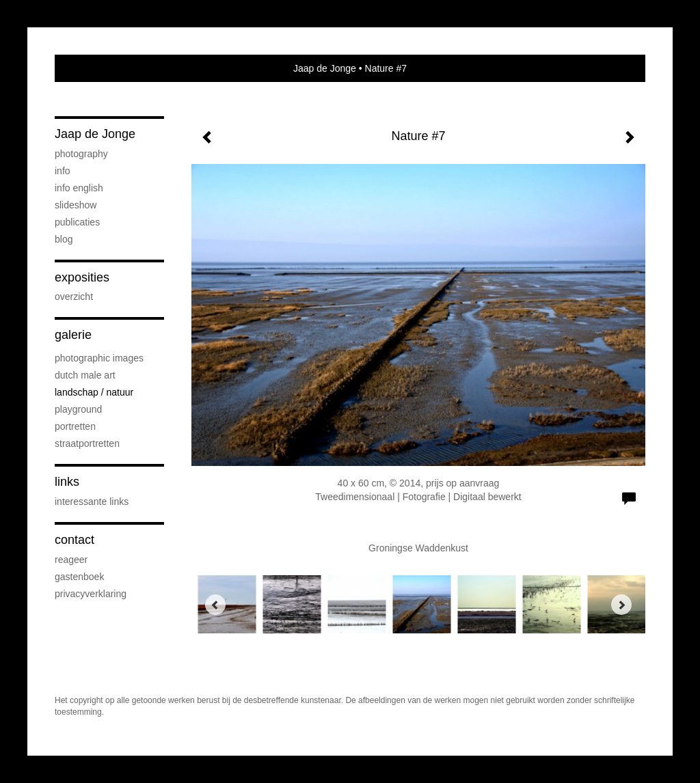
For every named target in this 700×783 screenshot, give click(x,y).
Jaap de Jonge (325, 68)
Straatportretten (87, 443)
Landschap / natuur (94, 392)
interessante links (92, 502)
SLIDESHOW (76, 205)
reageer (71, 560)
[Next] (621, 605)
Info (63, 171)
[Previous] (215, 605)
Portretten (75, 426)
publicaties (77, 222)
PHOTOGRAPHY (81, 154)
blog (64, 239)
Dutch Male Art (85, 375)
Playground (78, 409)
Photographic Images (99, 358)
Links (67, 482)
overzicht (74, 297)
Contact (75, 540)
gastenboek (79, 577)
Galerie (73, 335)
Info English (79, 188)
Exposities (82, 277)
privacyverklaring (91, 594)
